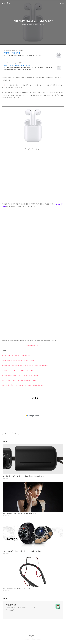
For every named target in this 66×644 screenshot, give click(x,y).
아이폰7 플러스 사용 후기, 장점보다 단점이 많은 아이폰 (18, 360)
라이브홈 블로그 (8, 3)
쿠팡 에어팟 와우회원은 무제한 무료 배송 (17, 65)
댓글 (5, 599)
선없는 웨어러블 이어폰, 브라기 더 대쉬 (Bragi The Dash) (19, 380)
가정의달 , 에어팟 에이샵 (12, 53)
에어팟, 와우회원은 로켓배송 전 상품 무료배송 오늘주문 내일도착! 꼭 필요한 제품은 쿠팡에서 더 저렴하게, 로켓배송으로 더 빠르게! (28, 69)
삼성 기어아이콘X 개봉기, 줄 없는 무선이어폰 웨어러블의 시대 (20, 375)
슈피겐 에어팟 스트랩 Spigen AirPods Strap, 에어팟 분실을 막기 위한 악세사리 (25, 365)
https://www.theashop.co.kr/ (12, 50)
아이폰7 (4, 85)
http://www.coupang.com (11, 63)
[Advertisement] (33, 416)
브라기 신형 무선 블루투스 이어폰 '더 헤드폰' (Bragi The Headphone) (23, 385)
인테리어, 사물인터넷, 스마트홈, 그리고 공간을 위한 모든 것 (20, 607)
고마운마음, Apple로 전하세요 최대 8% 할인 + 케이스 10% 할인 (23, 55)
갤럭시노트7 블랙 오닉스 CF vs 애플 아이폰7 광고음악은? (19, 370)
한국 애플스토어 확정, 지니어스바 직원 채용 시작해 (17, 355)
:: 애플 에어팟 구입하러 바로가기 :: (33, 345)
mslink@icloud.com (33, 636)
